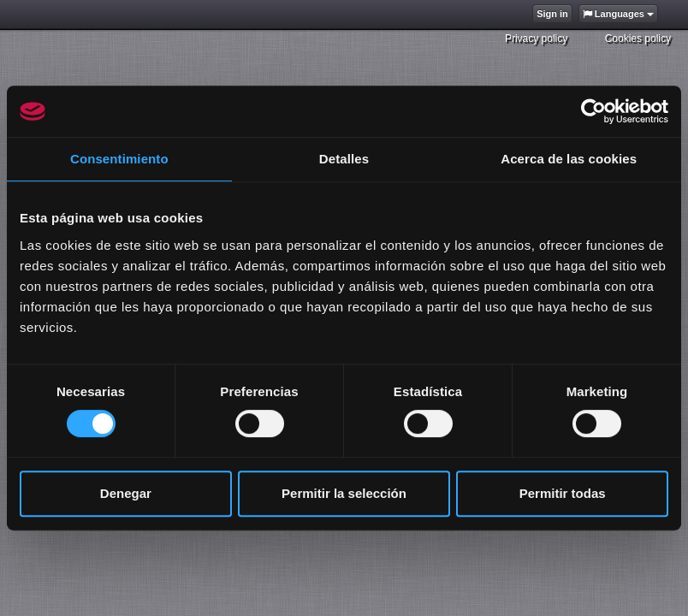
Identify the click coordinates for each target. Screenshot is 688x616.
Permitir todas (563, 493)
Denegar (126, 493)
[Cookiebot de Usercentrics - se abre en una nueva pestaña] (593, 111)
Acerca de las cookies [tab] (569, 159)
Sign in (552, 14)
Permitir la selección (344, 493)
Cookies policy (638, 38)
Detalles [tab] (344, 159)
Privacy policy (536, 38)
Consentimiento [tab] (119, 159)
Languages (618, 14)
